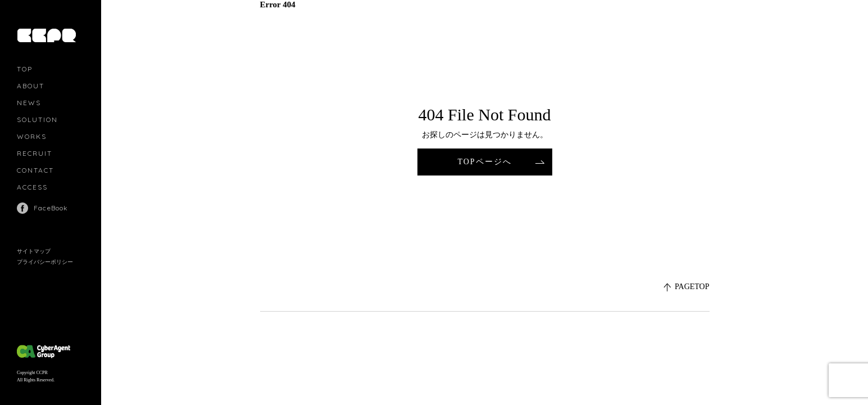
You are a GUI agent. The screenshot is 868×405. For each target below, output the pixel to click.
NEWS (29, 103)
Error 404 (278, 4)
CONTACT (35, 170)
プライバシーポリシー (45, 262)
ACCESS (32, 187)
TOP (25, 69)
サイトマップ (34, 251)
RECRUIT (35, 153)
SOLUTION (37, 120)
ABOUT (31, 86)
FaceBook (51, 208)
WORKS (32, 136)
